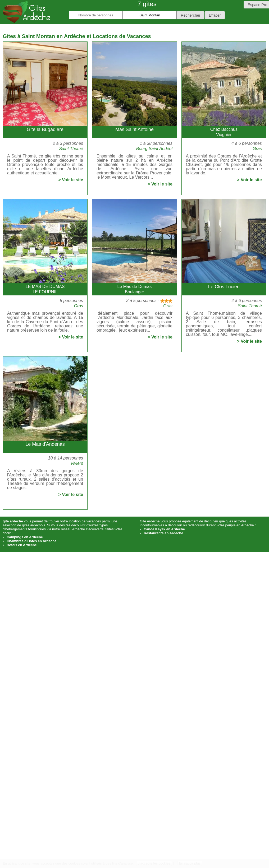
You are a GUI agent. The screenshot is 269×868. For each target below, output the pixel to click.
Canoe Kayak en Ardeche (164, 529)
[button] (191, 15)
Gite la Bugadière (45, 129)
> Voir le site (71, 180)
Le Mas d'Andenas (45, 444)
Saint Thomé (71, 149)
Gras (257, 149)
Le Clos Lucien (224, 287)
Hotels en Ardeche (22, 545)
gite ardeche (13, 521)
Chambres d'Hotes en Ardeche (31, 541)
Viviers (77, 463)
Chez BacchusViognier (224, 132)
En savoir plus (190, 863)
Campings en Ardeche (25, 537)
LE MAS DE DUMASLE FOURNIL (45, 289)
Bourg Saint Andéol (154, 149)
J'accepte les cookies (154, 863)
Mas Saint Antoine (134, 129)
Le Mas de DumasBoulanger (135, 289)
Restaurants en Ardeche (163, 533)
